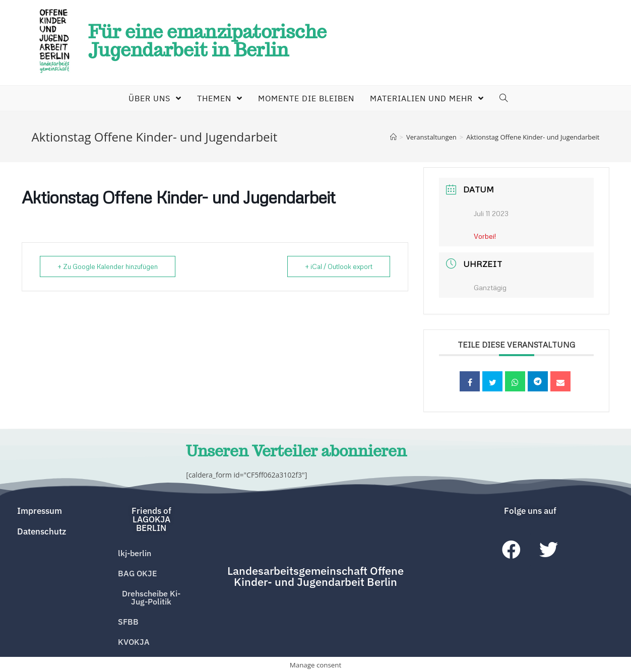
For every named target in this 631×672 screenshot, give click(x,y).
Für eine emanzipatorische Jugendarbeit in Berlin (207, 41)
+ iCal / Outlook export (339, 266)
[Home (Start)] (393, 137)
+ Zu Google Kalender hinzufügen (108, 266)
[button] (151, 518)
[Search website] (501, 98)
